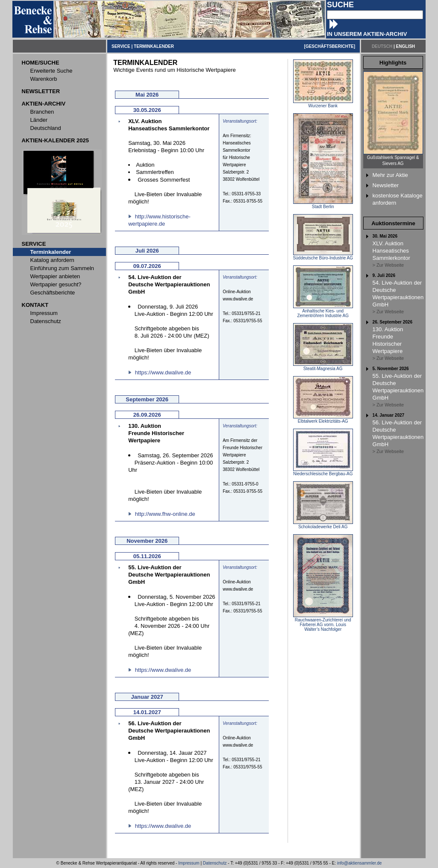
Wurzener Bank (323, 104)
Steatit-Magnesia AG (323, 367)
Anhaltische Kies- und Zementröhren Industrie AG (323, 311)
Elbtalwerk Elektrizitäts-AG (323, 419)
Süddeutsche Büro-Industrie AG (323, 256)
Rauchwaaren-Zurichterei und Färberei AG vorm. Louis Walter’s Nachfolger (323, 623)
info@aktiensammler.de (360, 863)
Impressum (189, 863)
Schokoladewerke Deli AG (323, 525)
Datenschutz (215, 863)
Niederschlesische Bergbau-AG (323, 472)
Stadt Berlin (323, 205)
